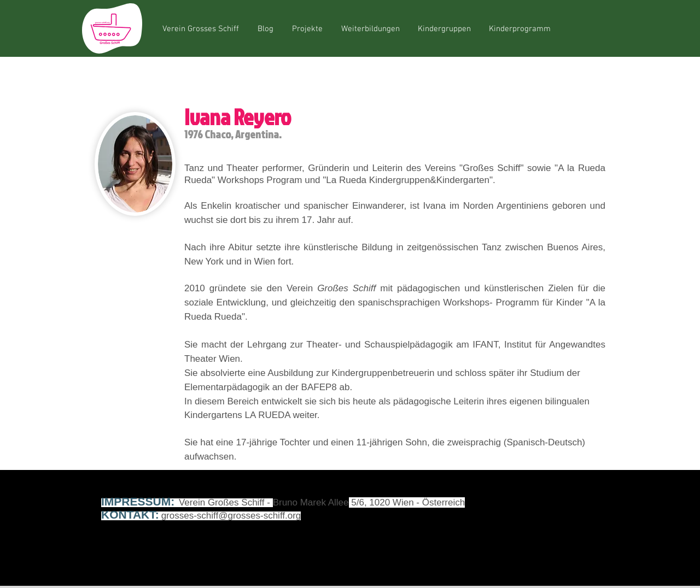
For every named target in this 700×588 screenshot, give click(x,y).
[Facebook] (536, 508)
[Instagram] (590, 508)
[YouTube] (563, 508)
